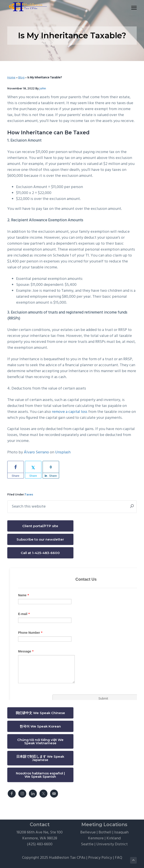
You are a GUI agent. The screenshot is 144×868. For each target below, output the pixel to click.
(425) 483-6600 (40, 844)
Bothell (105, 832)
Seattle (87, 844)
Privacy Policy (100, 858)
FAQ (119, 858)
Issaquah (121, 832)
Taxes (29, 494)
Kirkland (114, 838)
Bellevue (88, 832)
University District (112, 844)
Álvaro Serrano (36, 452)
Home (11, 78)
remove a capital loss (70, 412)
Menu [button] (132, 8)
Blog (21, 78)
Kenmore (96, 838)
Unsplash (63, 452)
